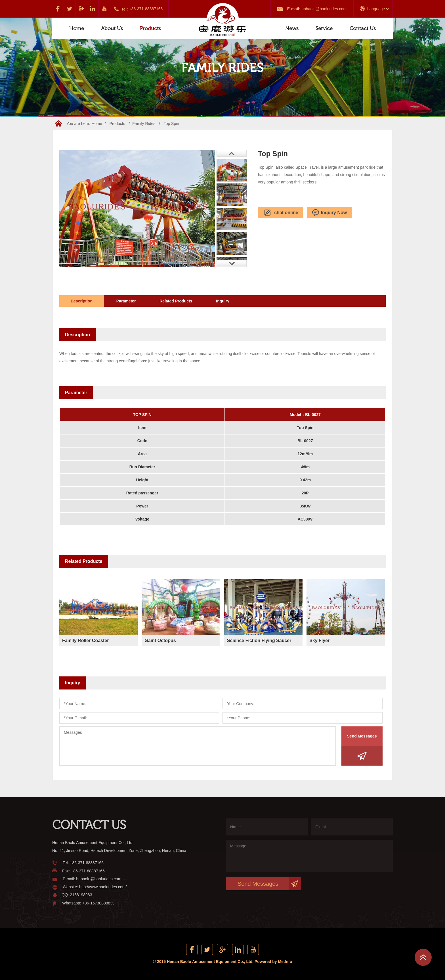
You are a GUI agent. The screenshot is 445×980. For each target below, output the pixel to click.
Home (77, 28)
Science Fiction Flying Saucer (259, 641)
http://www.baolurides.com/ (103, 887)
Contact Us (363, 28)
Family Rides (144, 124)
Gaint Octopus (160, 641)
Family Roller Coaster (86, 641)
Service (324, 28)
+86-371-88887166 (146, 9)
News (292, 28)
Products (150, 28)
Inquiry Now (330, 213)
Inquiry (223, 301)
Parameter (126, 301)
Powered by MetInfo (273, 962)
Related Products (176, 301)
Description (82, 301)
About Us (112, 28)
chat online (280, 213)
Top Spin (171, 124)
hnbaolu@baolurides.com (324, 9)
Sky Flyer (319, 641)
